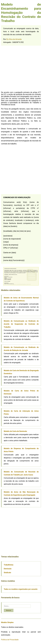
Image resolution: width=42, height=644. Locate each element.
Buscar (9, 610)
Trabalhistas (9, 565)
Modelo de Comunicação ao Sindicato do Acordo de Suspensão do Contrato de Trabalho (21, 324)
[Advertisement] (21, 69)
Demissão (8, 569)
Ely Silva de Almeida (14, 39)
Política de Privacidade (10, 640)
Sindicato (7, 573)
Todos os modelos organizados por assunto (21, 589)
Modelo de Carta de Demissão (15, 431)
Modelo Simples (7, 622)
